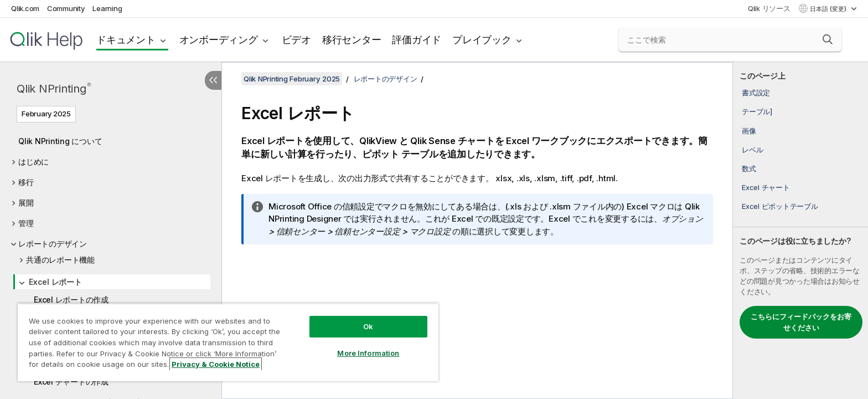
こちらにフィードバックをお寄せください (801, 322)
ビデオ (296, 40)
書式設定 (756, 93)
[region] (228, 342)
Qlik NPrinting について (60, 141)
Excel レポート (55, 282)
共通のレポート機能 (60, 260)
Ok (368, 326)
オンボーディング (219, 40)
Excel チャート (766, 187)
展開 (26, 203)
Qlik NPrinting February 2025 (292, 79)
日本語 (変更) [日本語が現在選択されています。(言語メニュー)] (829, 9)
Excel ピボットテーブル (780, 206)
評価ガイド (417, 40)
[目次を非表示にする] (213, 80)
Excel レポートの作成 (71, 300)
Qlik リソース (769, 8)
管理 (26, 223)
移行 (26, 182)
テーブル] (757, 111)
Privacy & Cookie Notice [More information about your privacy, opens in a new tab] (216, 364)
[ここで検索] (730, 40)
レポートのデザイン (53, 244)
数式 (749, 168)
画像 (749, 131)
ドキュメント (126, 40)
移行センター (352, 40)
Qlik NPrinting (54, 88)
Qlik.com (25, 8)
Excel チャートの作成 (71, 382)
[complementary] (800, 231)
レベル (752, 150)
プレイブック (482, 40)
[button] (828, 39)
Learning (107, 8)
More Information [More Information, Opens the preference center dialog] (368, 353)
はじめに (33, 162)
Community (66, 8)
